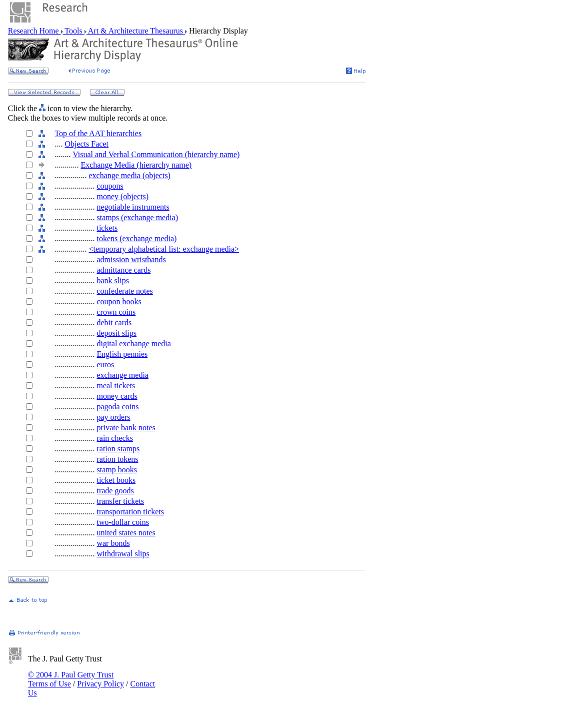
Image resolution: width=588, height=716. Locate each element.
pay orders (113, 417)
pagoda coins (117, 407)
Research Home (34, 31)
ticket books (116, 480)
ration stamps (118, 449)
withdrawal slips (123, 554)
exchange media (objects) (129, 175)
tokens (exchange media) (136, 238)
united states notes (126, 533)
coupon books (119, 301)
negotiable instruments (133, 207)
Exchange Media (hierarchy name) (136, 165)
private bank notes (126, 428)
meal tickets (116, 386)
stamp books (116, 470)
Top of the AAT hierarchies (98, 133)
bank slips (112, 280)
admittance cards (123, 270)
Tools (74, 31)
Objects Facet (86, 144)
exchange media (122, 375)
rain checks (114, 438)
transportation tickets (130, 512)
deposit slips (116, 333)
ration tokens (117, 459)
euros (105, 365)
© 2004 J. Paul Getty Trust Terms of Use (71, 679)
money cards (117, 396)
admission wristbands (131, 259)
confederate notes (124, 291)
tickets (107, 228)
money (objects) (122, 196)
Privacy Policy (100, 684)
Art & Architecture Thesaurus (136, 31)
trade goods (115, 491)
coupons (110, 186)
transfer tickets (120, 501)
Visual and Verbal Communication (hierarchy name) (156, 154)
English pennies (122, 354)
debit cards (114, 322)
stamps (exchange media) (137, 217)
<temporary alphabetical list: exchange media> (164, 249)
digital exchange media (133, 343)
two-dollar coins (122, 522)
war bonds (113, 543)
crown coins (116, 312)
